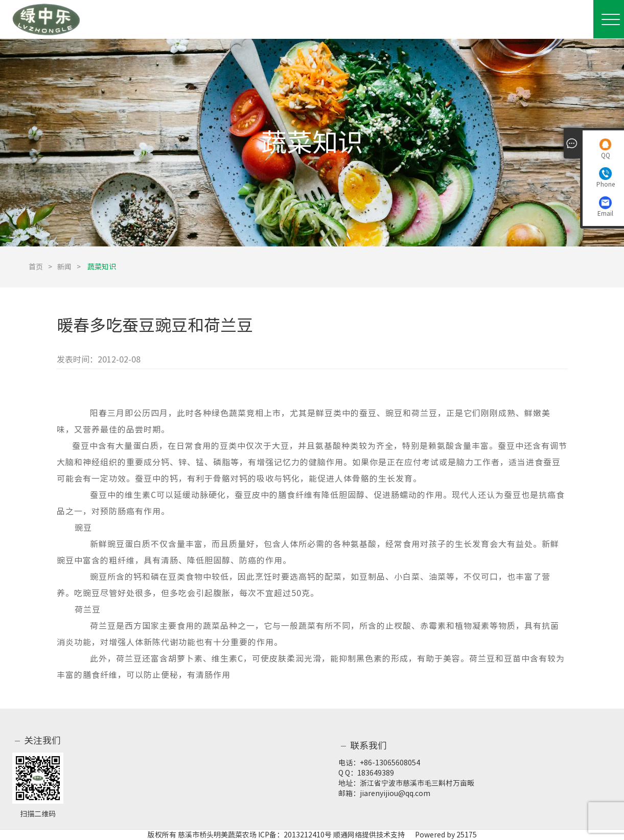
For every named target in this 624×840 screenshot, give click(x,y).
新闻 (64, 267)
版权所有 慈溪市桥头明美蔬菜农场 (202, 835)
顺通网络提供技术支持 (369, 835)
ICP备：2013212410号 (296, 835)
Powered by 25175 (442, 835)
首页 (36, 267)
